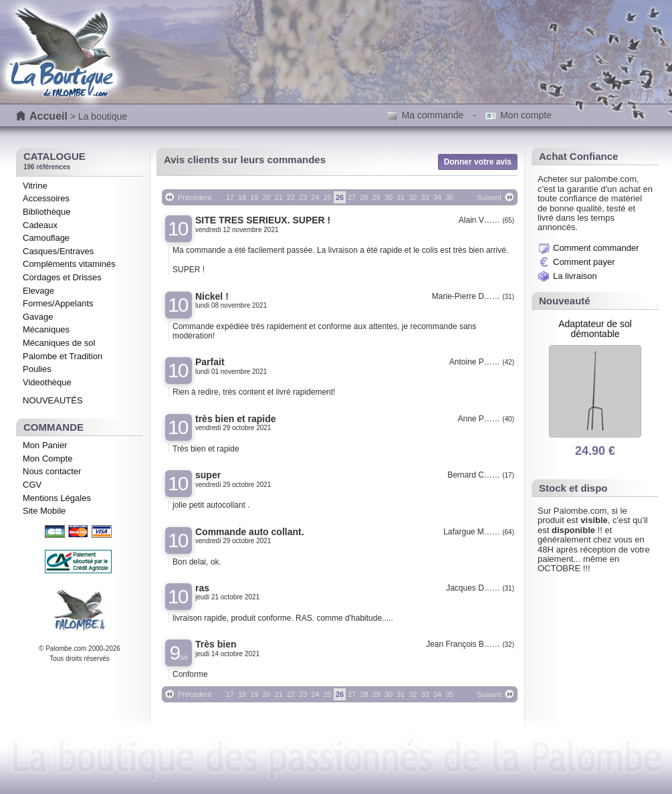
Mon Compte (47, 459)
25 (328, 197)
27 (352, 197)
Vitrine (35, 186)
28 (364, 197)
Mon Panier (45, 445)
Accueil (48, 116)
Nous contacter (52, 471)
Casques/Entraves (58, 251)
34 (437, 197)
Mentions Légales (57, 498)
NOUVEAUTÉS (53, 400)
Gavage (38, 317)
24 (315, 197)
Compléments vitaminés (69, 264)
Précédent (195, 197)
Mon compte (526, 115)
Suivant (489, 197)
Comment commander (596, 248)
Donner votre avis (478, 162)
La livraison (575, 276)
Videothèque (47, 382)
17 (230, 197)
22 (291, 197)
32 (413, 197)
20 (266, 197)
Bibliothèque (47, 212)
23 (303, 197)
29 (376, 197)
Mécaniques (46, 329)
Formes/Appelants (58, 303)
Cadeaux (40, 225)
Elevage (38, 291)
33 (425, 197)
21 (279, 197)
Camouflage (46, 238)
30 (388, 197)
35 (449, 197)
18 (242, 197)
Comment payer (584, 262)
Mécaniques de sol (59, 343)
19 (254, 197)
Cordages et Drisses (62, 277)
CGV (32, 485)
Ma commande (433, 115)
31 (401, 197)
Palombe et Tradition (63, 356)
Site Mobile (44, 511)
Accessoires (46, 198)
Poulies (37, 369)
